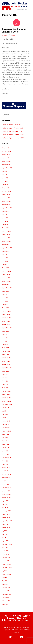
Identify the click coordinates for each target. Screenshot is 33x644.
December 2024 (6, 198)
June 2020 (5, 378)
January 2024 (6, 235)
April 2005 (5, 471)
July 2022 (5, 294)
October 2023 (6, 245)
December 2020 (6, 358)
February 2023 (6, 271)
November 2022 (6, 281)
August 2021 (5, 331)
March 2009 (5, 454)
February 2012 (6, 428)
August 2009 (6, 448)
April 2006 (5, 464)
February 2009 (6, 458)
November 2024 (6, 201)
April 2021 (5, 344)
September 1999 (7, 544)
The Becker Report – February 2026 (12, 128)
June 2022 (5, 298)
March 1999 (5, 554)
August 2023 (6, 251)
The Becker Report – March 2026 (11, 125)
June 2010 (5, 438)
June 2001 (5, 534)
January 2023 (6, 274)
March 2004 (5, 484)
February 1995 (6, 588)
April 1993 (5, 604)
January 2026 (6, 155)
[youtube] (22, 637)
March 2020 (5, 388)
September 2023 (7, 248)
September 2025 (7, 168)
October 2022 (6, 285)
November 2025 (6, 161)
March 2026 (5, 148)
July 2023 (5, 255)
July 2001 (4, 531)
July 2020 (5, 374)
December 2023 (6, 238)
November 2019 (6, 401)
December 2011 (6, 431)
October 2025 (6, 165)
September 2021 (7, 328)
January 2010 (6, 444)
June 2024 (5, 218)
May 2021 (5, 341)
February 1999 (6, 558)
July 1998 (4, 571)
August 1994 (5, 597)
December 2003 (6, 494)
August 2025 (6, 171)
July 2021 (4, 334)
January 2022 (6, 314)
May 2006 (5, 461)
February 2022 (6, 311)
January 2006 (6, 468)
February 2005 (6, 474)
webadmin (5, 35)
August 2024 (6, 211)
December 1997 (6, 574)
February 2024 (6, 231)
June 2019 (5, 414)
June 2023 (5, 258)
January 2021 (6, 354)
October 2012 (6, 421)
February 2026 (6, 151)
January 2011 (5, 434)
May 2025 (5, 181)
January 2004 (6, 491)
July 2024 (5, 215)
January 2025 (6, 195)
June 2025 (5, 178)
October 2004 (6, 478)
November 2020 (6, 361)
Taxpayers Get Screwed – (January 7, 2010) (15, 30)
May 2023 (5, 261)
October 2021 (6, 324)
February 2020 (6, 391)
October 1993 (6, 601)
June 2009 (5, 451)
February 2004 (6, 488)
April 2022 (5, 304)
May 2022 (5, 301)
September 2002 (7, 521)
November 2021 (6, 321)
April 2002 (5, 524)
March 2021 (5, 348)
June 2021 (5, 338)
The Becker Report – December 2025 (13, 135)
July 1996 (4, 578)
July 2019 (4, 411)
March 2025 (5, 188)
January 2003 (6, 514)
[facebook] (16, 637)
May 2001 (5, 538)
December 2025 (6, 158)
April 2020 (5, 384)
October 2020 (6, 364)
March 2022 (5, 308)
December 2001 (6, 528)
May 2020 (5, 381)
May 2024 (5, 221)
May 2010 (5, 441)
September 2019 (7, 404)
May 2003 (5, 508)
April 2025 (5, 185)
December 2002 (6, 518)
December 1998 (6, 564)
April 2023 (5, 264)
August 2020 (6, 371)
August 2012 (5, 424)
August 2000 (6, 541)
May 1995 (5, 581)
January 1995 (6, 591)
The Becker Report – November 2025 (13, 138)
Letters (13, 35)
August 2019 (5, 408)
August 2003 (6, 501)
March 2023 (5, 268)
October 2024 (6, 205)
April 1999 (5, 551)
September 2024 (7, 208)
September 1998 (7, 567)
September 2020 (7, 368)
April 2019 (5, 418)
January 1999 (6, 561)
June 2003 (5, 504)
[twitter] (11, 637)
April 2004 (5, 481)
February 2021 (6, 351)
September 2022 (7, 288)
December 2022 (6, 278)
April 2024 (5, 224)
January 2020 (6, 394)
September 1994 (7, 594)
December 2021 (6, 318)
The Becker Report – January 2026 (12, 131)
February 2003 (6, 511)
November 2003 (6, 498)
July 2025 (5, 175)
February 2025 (6, 191)
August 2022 (6, 291)
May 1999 (5, 548)
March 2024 (5, 228)
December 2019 (6, 398)
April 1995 (5, 584)
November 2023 (6, 241)
